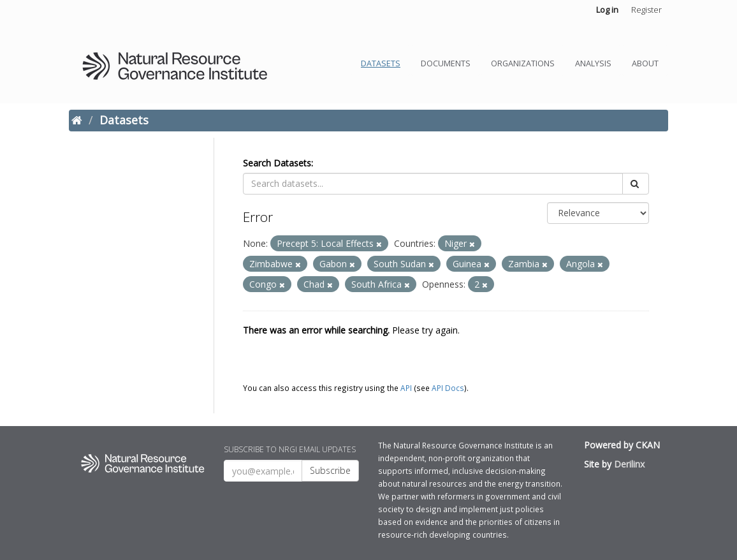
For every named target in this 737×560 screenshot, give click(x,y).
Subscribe (330, 470)
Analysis (593, 63)
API (406, 388)
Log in (607, 10)
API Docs (448, 388)
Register (646, 10)
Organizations (523, 63)
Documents (446, 63)
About (645, 63)
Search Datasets (277, 163)
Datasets (381, 63)
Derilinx (629, 464)
